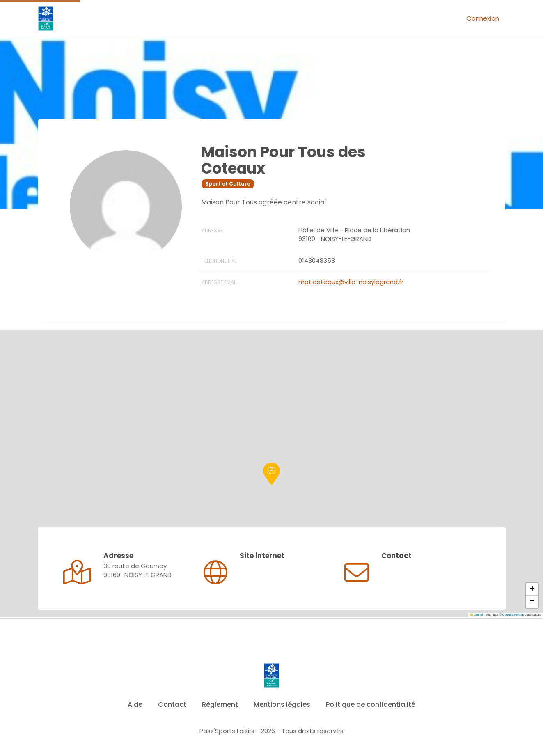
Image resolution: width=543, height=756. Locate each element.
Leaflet (477, 615)
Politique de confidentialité (371, 704)
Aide (135, 704)
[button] (271, 474)
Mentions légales (282, 704)
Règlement (220, 704)
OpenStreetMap (513, 615)
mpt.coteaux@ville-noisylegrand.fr (351, 282)
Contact (172, 704)
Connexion (483, 18)
